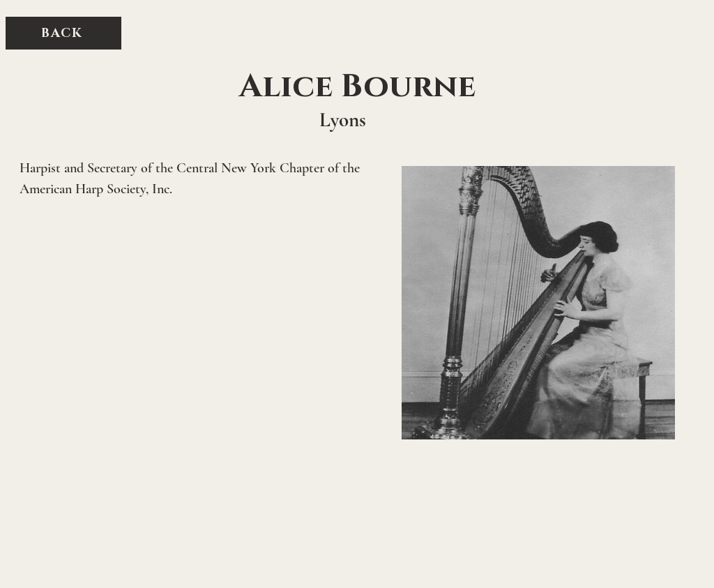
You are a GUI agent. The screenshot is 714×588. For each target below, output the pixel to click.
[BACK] (63, 33)
